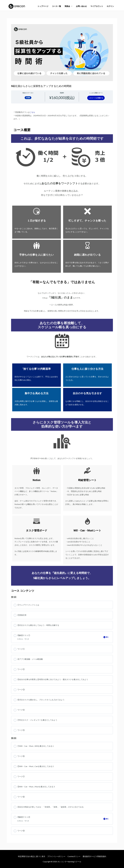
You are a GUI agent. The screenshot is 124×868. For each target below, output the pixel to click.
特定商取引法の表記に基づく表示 (32, 856)
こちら (32, 112)
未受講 (28, 98)
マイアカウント (97, 6)
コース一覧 (56, 6)
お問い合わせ (81, 6)
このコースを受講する (96, 98)
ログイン (110, 6)
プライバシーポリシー (56, 856)
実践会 (67, 6)
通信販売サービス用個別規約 (94, 856)
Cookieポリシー (74, 856)
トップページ (43, 6)
